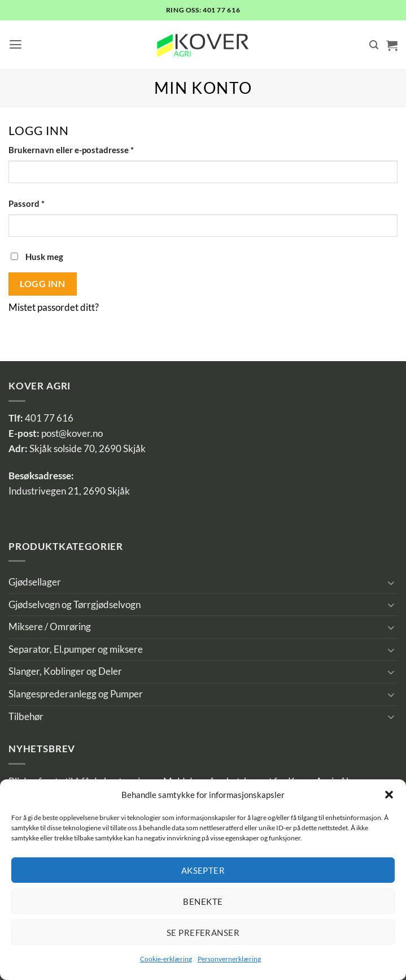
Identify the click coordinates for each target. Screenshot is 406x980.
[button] (389, 795)
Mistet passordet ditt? (54, 307)
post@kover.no (72, 433)
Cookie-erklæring (166, 959)
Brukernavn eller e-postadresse (87, 149)
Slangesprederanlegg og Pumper (76, 694)
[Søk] (374, 45)
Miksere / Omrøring (50, 627)
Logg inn (42, 283)
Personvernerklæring (229, 959)
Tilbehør (26, 717)
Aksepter (203, 870)
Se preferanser (203, 933)
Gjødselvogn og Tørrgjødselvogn (75, 605)
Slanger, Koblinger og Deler (65, 671)
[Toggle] (391, 582)
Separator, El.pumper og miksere (76, 649)
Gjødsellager (35, 582)
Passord (42, 203)
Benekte (203, 901)
